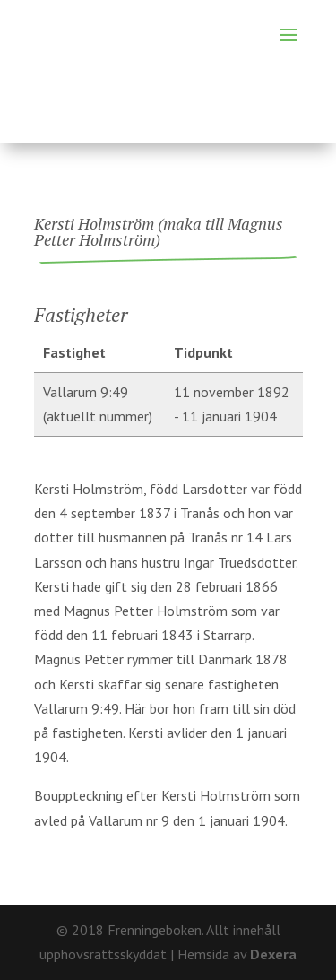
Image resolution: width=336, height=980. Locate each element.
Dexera (273, 954)
